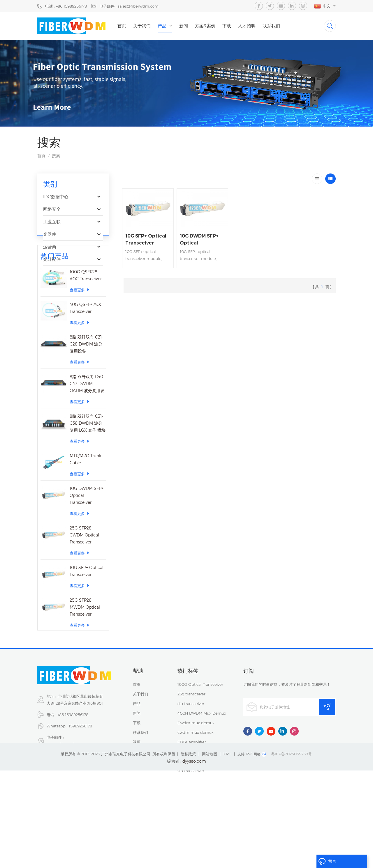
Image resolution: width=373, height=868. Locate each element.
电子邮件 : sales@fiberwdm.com (129, 6)
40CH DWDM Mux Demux (202, 762)
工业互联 (52, 222)
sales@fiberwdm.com (67, 793)
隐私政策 (188, 851)
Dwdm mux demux (196, 772)
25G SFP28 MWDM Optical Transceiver (85, 653)
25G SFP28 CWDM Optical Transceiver (84, 580)
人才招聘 (247, 26)
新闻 (184, 26)
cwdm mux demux (196, 782)
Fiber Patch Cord (193, 810)
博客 (137, 801)
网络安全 (52, 209)
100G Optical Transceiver (200, 734)
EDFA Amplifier (192, 791)
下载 (227, 26)
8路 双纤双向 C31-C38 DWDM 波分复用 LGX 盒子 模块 (88, 469)
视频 (137, 791)
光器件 (50, 234)
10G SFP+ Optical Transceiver (87, 617)
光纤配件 (52, 259)
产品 (162, 26)
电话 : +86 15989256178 (66, 6)
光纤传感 (52, 272)
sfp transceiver (191, 753)
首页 (122, 26)
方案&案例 (205, 26)
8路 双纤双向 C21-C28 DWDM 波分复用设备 (86, 389)
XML (227, 851)
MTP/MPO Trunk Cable (86, 505)
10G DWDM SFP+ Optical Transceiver (87, 541)
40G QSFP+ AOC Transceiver (86, 353)
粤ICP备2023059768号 (291, 851)
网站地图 (210, 851)
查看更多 (79, 335)
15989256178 (80, 775)
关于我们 (142, 26)
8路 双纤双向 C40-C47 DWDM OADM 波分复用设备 (87, 429)
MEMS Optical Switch (197, 801)
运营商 (50, 247)
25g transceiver (191, 743)
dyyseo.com (194, 859)
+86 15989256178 (73, 764)
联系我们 (271, 26)
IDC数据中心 (56, 197)
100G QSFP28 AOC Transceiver (86, 321)
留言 (327, 862)
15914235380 (73, 805)
